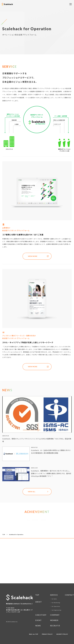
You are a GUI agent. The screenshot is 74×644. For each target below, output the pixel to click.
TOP (4, 535)
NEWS (38, 626)
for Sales (54, 599)
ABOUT (39, 602)
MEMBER (54, 620)
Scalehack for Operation (16, 535)
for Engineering (56, 610)
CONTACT (69, 595)
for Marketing (56, 603)
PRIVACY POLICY (47, 634)
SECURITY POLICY (62, 634)
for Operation (56, 606)
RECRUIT (55, 626)
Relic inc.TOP (34, 634)
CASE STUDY (41, 615)
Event (38, 620)
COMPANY (55, 615)
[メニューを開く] (71, 4)
